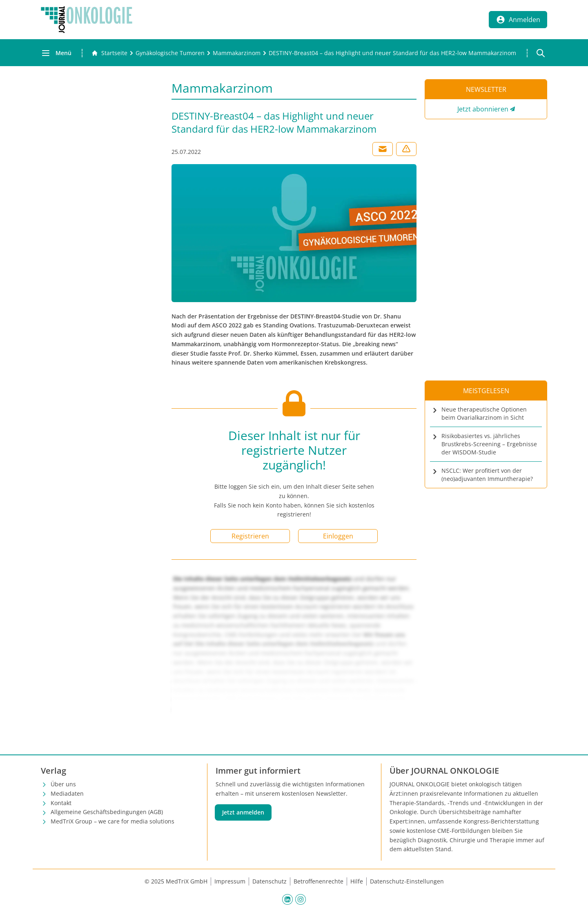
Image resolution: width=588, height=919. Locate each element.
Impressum (230, 881)
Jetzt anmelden (243, 812)
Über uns (63, 784)
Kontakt (61, 803)
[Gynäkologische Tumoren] (170, 53)
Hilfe (357, 881)
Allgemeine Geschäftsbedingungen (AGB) (107, 812)
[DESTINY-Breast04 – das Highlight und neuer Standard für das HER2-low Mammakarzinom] (392, 53)
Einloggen (338, 536)
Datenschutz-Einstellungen (407, 881)
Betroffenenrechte (318, 881)
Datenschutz (269, 881)
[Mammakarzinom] (237, 53)
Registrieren (250, 536)
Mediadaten (67, 793)
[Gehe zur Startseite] (109, 53)
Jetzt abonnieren (483, 109)
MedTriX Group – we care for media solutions (112, 821)
